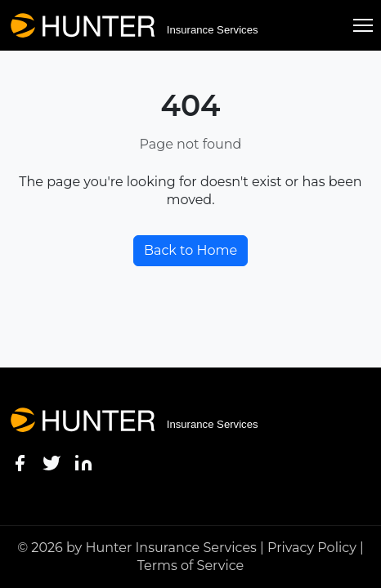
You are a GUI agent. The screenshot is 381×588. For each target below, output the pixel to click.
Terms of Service (191, 566)
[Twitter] (52, 463)
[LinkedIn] (83, 463)
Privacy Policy (312, 548)
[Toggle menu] (363, 25)
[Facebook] (20, 463)
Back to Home (190, 250)
